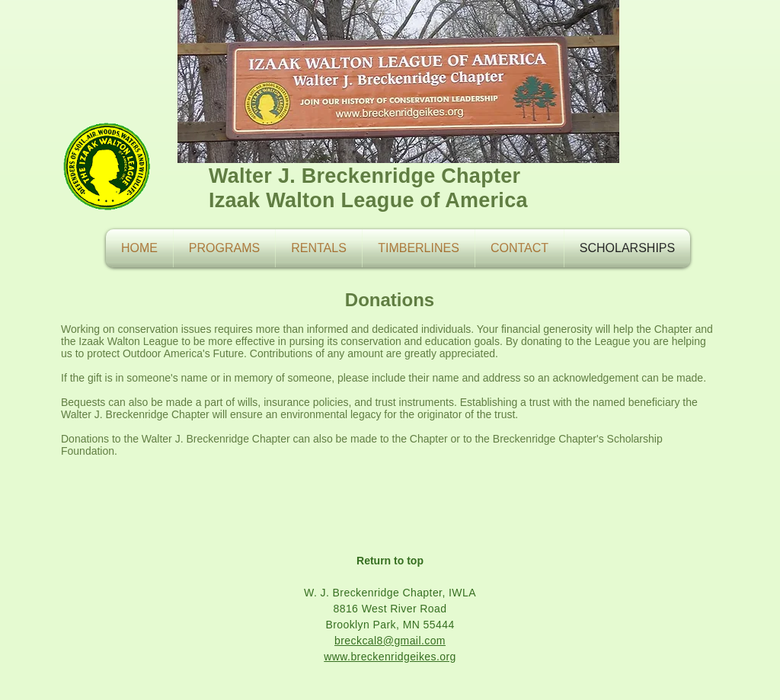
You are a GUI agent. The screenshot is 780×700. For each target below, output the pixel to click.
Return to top (390, 561)
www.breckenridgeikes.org (390, 657)
